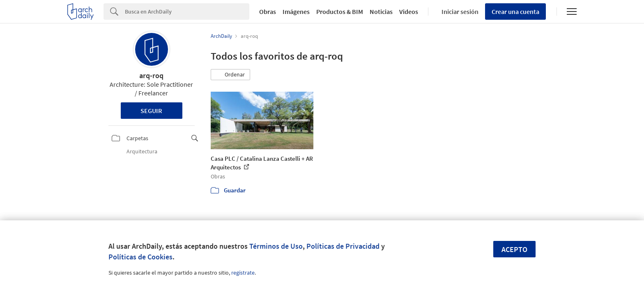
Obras (268, 12)
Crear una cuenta (515, 12)
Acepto (514, 249)
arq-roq (151, 75)
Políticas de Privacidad (343, 246)
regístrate (243, 273)
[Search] (187, 12)
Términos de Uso (276, 246)
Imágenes (296, 12)
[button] (230, 75)
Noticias (381, 12)
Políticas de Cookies (140, 257)
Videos (409, 12)
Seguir (151, 111)
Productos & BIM (340, 12)
